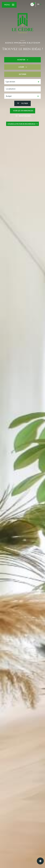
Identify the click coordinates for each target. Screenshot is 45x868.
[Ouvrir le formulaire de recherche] (22, 103)
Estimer (23, 74)
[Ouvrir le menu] (9, 5)
